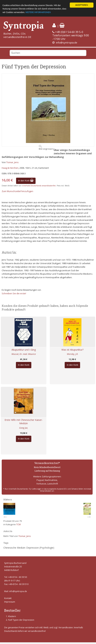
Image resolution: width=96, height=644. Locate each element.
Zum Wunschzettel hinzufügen (17, 191)
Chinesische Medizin (14, 548)
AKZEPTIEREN (82, 5)
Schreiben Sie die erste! (14, 293)
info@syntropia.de (67, 42)
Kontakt (8, 598)
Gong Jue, (24, 428)
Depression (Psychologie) (40, 548)
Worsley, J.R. (72, 354)
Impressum (10, 602)
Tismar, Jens (12, 162)
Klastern (12, 616)
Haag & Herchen (10, 168)
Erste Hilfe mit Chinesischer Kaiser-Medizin (24, 422)
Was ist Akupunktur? (72, 350)
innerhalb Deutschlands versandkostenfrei (39, 186)
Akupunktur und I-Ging (24, 350)
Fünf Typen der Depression (21, 620)
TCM (18, 524)
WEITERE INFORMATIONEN (38, 12)
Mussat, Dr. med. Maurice (24, 354)
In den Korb (26, 181)
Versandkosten (66, 628)
